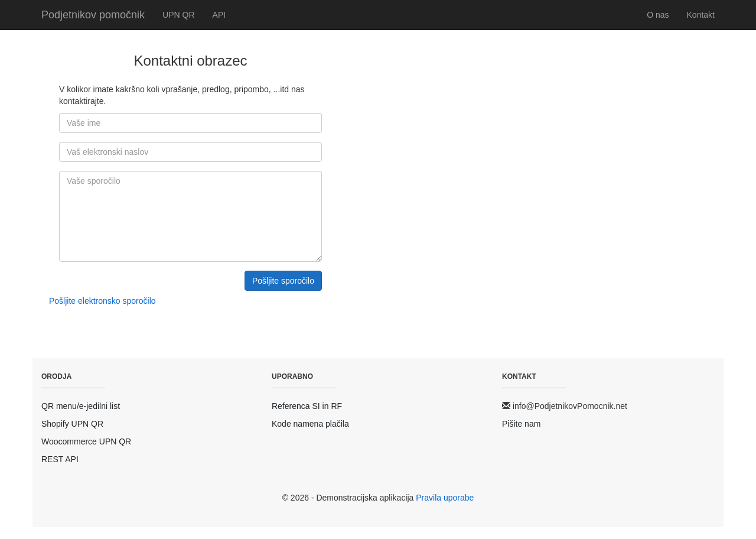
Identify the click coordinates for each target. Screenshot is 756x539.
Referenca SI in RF (307, 406)
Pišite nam (521, 424)
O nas (658, 15)
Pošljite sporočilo (283, 281)
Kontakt (701, 15)
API (219, 15)
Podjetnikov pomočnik (93, 15)
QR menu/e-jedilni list (81, 406)
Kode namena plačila (310, 424)
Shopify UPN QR (72, 424)
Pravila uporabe (445, 498)
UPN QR (178, 15)
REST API (60, 459)
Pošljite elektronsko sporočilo (102, 301)
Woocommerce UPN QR (86, 441)
